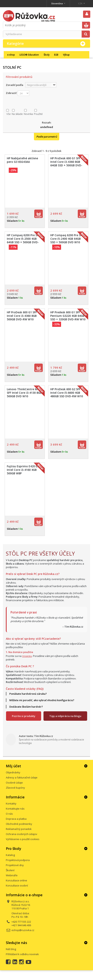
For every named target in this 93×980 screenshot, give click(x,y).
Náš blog (11, 949)
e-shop (11, 55)
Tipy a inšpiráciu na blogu (65, 716)
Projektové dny (15, 865)
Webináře (12, 875)
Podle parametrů (47, 137)
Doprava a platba (16, 819)
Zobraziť (11, 93)
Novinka (28, 114)
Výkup (66, 55)
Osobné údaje (14, 783)
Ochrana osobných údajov (22, 834)
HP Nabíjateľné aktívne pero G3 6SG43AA (22, 160)
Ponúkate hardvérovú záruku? (28, 694)
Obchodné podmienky (19, 824)
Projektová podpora (18, 860)
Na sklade (17, 114)
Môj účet (13, 766)
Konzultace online (16, 880)
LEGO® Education (29, 55)
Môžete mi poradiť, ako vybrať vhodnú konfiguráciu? (42, 700)
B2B (56, 55)
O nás (9, 814)
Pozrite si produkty (24, 716)
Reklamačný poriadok (19, 829)
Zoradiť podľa (15, 85)
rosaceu (27, 656)
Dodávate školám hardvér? (26, 707)
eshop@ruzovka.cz (23, 930)
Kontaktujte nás (15, 809)
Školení (10, 870)
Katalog (10, 855)
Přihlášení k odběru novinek (22, 954)
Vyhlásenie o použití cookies (23, 839)
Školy (47, 55)
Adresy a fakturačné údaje (22, 777)
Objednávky (13, 772)
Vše (9, 114)
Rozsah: (47, 122)
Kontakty (11, 803)
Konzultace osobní (17, 885)
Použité (38, 114)
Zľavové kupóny (15, 788)
